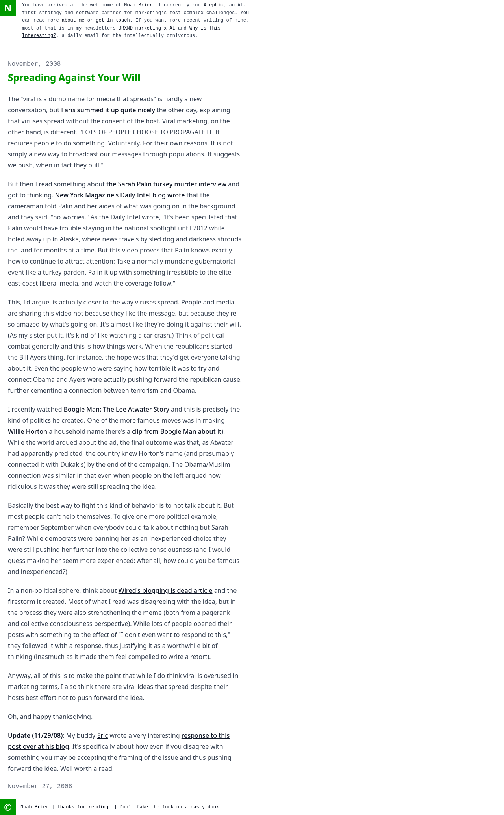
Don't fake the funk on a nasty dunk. (171, 807)
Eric (102, 735)
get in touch (113, 20)
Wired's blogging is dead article (166, 590)
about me (73, 20)
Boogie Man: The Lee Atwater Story (117, 409)
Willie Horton (28, 431)
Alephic (213, 5)
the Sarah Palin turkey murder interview (166, 184)
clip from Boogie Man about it (177, 431)
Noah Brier (138, 5)
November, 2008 (34, 64)
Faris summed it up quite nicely (108, 110)
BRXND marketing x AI (147, 28)
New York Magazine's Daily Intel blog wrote (120, 195)
